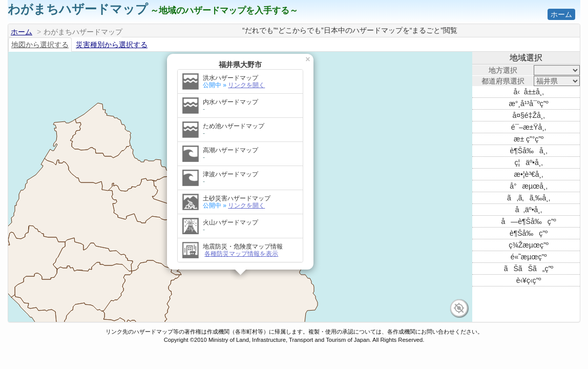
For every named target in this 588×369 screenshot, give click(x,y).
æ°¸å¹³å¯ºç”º (528, 104)
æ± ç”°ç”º (529, 139)
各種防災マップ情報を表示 (241, 241)
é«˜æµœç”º (529, 257)
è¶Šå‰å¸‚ (529, 151)
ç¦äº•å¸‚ (529, 162)
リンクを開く (246, 73)
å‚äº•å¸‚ (529, 210)
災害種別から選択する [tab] (112, 45)
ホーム (561, 14)
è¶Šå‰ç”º (529, 233)
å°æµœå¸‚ (529, 186)
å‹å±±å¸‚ (528, 92)
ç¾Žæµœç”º (529, 245)
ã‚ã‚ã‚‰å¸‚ (529, 198)
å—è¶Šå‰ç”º (529, 221)
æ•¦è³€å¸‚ (529, 174)
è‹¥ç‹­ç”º (529, 280)
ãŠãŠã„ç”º (529, 269)
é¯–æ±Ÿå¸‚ (529, 127)
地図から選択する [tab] (40, 45)
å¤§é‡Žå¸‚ (528, 115)
